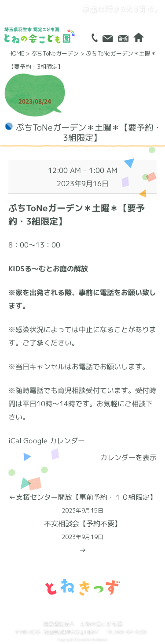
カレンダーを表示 (128, 457)
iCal (15, 441)
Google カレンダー (54, 441)
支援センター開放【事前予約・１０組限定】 (82, 505)
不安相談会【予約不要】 (82, 531)
